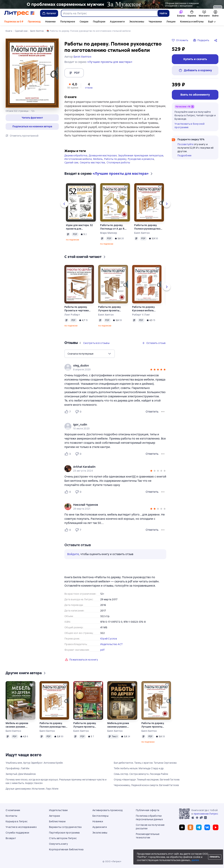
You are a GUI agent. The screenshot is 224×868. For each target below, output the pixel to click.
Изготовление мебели (78, 159)
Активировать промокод (107, 810)
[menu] (90, 354)
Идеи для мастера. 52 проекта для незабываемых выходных (79, 227)
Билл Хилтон (142, 233)
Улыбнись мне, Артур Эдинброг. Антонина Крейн (34, 763)
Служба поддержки (17, 833)
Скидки (84, 22)
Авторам (54, 816)
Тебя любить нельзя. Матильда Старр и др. (139, 768)
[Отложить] (92, 187)
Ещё (211, 22)
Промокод (34, 22)
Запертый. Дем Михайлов (21, 774)
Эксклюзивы (137, 22)
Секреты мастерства (92, 162)
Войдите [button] (73, 554)
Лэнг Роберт (72, 315)
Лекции (171, 22)
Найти (163, 13)
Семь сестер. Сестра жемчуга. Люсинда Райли (141, 774)
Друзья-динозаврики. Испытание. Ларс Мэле (32, 789)
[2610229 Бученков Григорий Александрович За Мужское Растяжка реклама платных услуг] (112, 4)
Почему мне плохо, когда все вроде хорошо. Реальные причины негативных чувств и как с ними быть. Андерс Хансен (56, 781)
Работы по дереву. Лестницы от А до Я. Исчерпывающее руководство (112, 227)
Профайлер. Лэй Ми (17, 768)
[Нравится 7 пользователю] (68, 412)
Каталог (49, 13)
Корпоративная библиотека (66, 849)
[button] (73, 85)
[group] (115, 367)
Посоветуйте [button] (185, 144)
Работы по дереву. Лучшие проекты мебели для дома (110, 309)
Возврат (11, 838)
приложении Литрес (206, 814)
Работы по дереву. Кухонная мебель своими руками (144, 309)
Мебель (98, 159)
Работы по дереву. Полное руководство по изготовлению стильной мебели (147, 227)
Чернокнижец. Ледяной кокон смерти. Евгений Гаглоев (146, 785)
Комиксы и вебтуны (192, 22)
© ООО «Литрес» (112, 862)
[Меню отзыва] (163, 412)
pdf (102, 650)
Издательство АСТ (111, 644)
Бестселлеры (100, 816)
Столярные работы (118, 162)
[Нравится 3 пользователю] (68, 454)
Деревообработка (76, 155)
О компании (13, 810)
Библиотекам (57, 821)
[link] (110, 366)
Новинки (50, 22)
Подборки (99, 22)
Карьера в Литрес (17, 821)
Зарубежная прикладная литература (141, 155)
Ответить (152, 412)
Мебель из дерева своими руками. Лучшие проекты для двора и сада (19, 725)
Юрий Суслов (109, 639)
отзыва (89, 88)
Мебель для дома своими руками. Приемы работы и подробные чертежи (120, 725)
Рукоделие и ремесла (141, 159)
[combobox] (109, 13)
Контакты (11, 816)
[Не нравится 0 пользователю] (79, 412)
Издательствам (58, 810)
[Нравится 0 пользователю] (68, 492)
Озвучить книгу (59, 844)
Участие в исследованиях (21, 827)
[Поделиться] (216, 40)
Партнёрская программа (64, 833)
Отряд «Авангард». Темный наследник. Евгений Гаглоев (147, 780)
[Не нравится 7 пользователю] (79, 530)
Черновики (155, 22)
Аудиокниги (117, 22)
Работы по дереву (115, 159)
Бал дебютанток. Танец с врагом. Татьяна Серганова (145, 763)
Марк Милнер (109, 233)
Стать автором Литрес (63, 838)
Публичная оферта (148, 810)
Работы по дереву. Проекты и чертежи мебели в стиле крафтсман (77, 309)
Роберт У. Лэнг (141, 315)
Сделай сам (71, 162)
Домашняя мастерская (103, 155)
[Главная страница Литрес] (19, 13)
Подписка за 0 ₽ (14, 22)
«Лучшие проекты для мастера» (110, 62)
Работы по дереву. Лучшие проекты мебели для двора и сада (86, 725)
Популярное (68, 22)
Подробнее (184, 155)
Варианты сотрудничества (65, 827)
